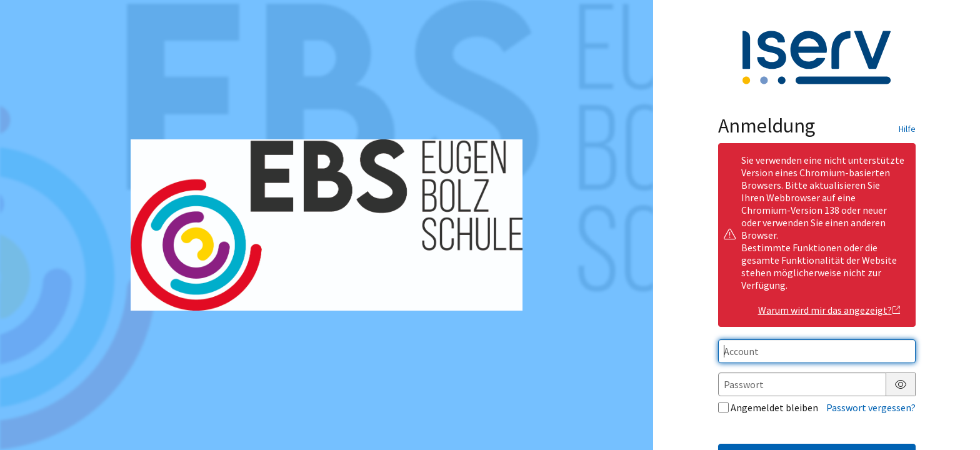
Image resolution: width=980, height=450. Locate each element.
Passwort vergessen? (871, 407)
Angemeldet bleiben (768, 407)
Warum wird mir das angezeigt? (830, 310)
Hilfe (907, 129)
